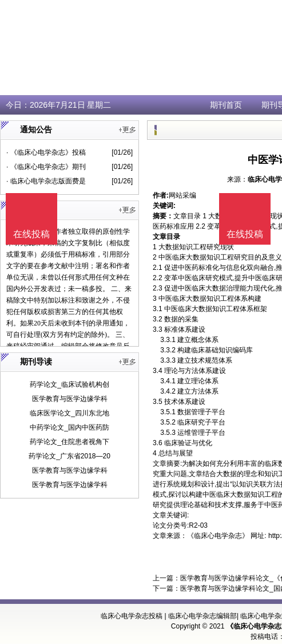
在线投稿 (245, 234)
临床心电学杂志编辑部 (202, 616)
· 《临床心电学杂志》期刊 (46, 167)
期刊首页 (226, 105)
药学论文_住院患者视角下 (69, 442)
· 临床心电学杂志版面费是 (46, 181)
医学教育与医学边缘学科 (70, 399)
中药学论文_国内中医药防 (69, 427)
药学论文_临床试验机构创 (69, 384)
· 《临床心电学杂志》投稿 (46, 152)
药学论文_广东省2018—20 (69, 456)
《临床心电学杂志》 (218, 536)
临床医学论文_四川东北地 (69, 413)
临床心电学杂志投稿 (132, 616)
